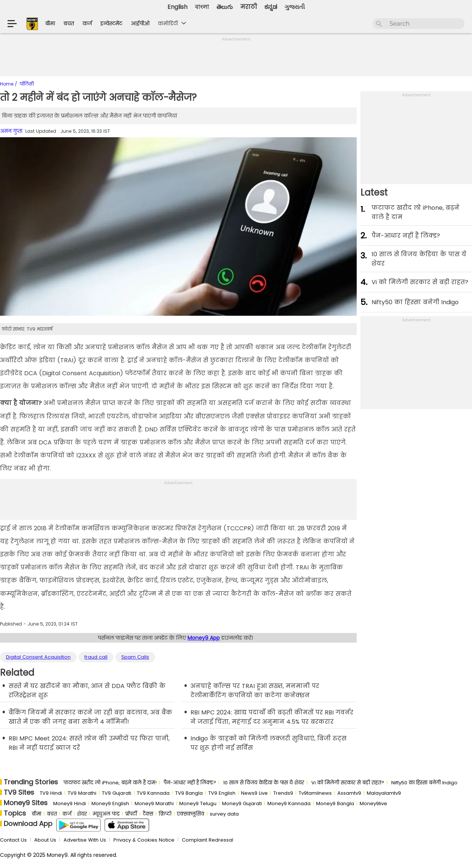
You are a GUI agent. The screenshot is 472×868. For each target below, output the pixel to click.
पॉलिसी (27, 84)
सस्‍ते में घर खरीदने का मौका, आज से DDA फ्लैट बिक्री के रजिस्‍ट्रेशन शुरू (87, 691)
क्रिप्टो (165, 814)
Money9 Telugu (198, 803)
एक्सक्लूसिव (191, 814)
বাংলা (202, 7)
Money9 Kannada (289, 803)
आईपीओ (140, 23)
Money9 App (204, 638)
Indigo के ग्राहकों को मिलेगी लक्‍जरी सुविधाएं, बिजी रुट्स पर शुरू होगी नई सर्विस (269, 743)
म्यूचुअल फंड (106, 814)
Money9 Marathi (154, 803)
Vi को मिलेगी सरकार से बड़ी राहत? (420, 282)
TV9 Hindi (51, 793)
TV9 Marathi (82, 793)
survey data (224, 814)
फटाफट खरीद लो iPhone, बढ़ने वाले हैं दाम (415, 212)
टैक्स (148, 814)
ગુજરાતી (295, 7)
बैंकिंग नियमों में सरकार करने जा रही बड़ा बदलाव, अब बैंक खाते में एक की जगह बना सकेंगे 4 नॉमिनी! (90, 717)
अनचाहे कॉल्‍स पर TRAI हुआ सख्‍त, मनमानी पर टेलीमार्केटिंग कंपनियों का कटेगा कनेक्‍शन (255, 691)
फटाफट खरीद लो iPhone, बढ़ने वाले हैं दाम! (110, 783)
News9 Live (254, 793)
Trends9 (283, 793)
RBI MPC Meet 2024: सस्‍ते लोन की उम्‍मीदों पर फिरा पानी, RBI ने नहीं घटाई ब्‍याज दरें (89, 743)
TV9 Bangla (189, 793)
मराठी (249, 7)
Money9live (373, 803)
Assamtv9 (349, 793)
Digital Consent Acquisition (38, 657)
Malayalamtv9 (384, 793)
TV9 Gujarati (117, 793)
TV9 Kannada (153, 793)
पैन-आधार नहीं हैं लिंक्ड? (406, 236)
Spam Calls (135, 657)
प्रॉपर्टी (131, 814)
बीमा (50, 23)
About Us (45, 840)
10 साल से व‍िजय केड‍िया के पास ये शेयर (419, 259)
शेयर (82, 814)
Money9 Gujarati (242, 803)
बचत (69, 23)
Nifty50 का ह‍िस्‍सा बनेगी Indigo (415, 302)
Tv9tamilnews (315, 793)
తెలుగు (225, 7)
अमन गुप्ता (11, 131)
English (177, 7)
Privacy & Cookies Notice (144, 840)
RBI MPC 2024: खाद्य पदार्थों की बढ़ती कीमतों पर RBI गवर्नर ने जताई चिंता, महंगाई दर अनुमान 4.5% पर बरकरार (272, 717)
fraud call (96, 657)
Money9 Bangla (335, 803)
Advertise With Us (85, 840)
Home (7, 84)
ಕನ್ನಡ (271, 7)
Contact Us (13, 840)
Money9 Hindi (70, 803)
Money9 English (110, 803)
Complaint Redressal (208, 840)
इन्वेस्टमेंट (111, 23)
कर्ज (87, 23)
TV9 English (222, 793)
